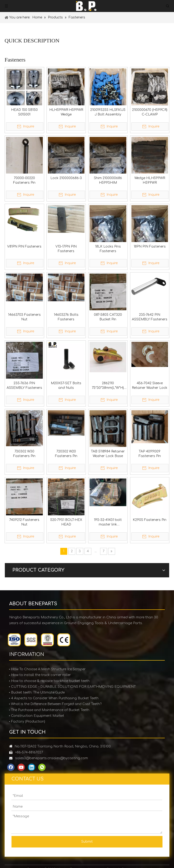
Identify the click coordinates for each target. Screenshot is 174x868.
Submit (87, 842)
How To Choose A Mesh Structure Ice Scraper (48, 669)
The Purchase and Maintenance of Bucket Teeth (50, 710)
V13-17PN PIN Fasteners (66, 249)
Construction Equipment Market (38, 716)
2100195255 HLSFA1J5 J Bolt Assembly (108, 112)
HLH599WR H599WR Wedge (66, 112)
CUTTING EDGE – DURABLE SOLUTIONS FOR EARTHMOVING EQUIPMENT (73, 687)
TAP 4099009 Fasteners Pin (150, 454)
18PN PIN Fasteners (150, 247)
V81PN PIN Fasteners (24, 247)
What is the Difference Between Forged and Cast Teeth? (56, 704)
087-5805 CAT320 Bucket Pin (108, 317)
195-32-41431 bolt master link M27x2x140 (108, 523)
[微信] (42, 767)
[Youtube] (21, 767)
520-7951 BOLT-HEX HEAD (66, 522)
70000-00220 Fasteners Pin (24, 180)
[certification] (39, 640)
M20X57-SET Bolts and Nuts (66, 385)
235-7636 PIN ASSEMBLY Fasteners (24, 385)
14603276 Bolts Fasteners (66, 317)
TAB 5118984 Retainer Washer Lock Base (108, 454)
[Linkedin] (32, 767)
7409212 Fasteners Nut (24, 522)
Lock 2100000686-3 (66, 178)
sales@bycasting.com (70, 758)
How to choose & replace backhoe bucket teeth (50, 681)
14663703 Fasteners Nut (24, 317)
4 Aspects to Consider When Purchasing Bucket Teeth (55, 698)
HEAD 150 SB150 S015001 (24, 112)
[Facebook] (11, 767)
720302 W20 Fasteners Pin (66, 454)
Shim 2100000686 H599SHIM (108, 180)
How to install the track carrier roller (41, 675)
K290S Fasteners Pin (150, 520)
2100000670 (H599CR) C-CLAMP (150, 112)
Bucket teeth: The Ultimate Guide (38, 692)
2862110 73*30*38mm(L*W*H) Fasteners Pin (108, 386)
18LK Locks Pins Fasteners (108, 249)
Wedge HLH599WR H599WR (150, 180)
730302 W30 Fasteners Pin (24, 454)
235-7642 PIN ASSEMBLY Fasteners (150, 317)
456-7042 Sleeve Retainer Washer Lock (150, 385)
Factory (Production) (28, 722)
